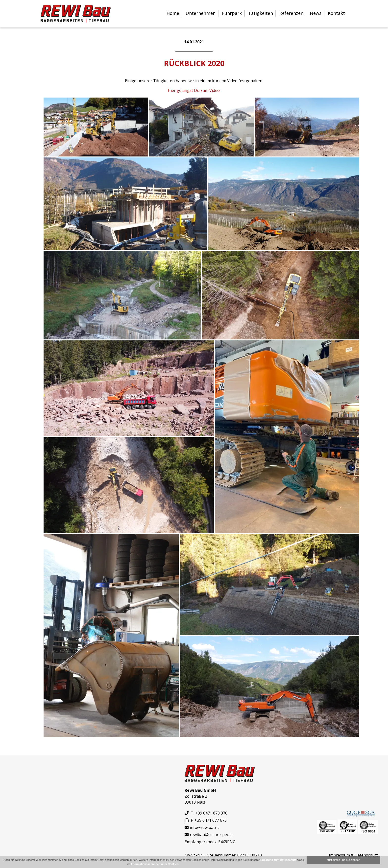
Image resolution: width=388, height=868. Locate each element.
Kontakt (336, 13)
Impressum (339, 855)
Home (173, 13)
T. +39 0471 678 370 (206, 813)
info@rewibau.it (204, 827)
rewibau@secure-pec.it (211, 835)
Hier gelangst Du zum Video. (194, 90)
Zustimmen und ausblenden (343, 860)
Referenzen (291, 13)
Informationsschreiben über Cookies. (155, 864)
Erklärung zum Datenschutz (278, 860)
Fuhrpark (232, 13)
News (316, 13)
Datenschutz (366, 855)
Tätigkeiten (261, 13)
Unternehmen (201, 13)
